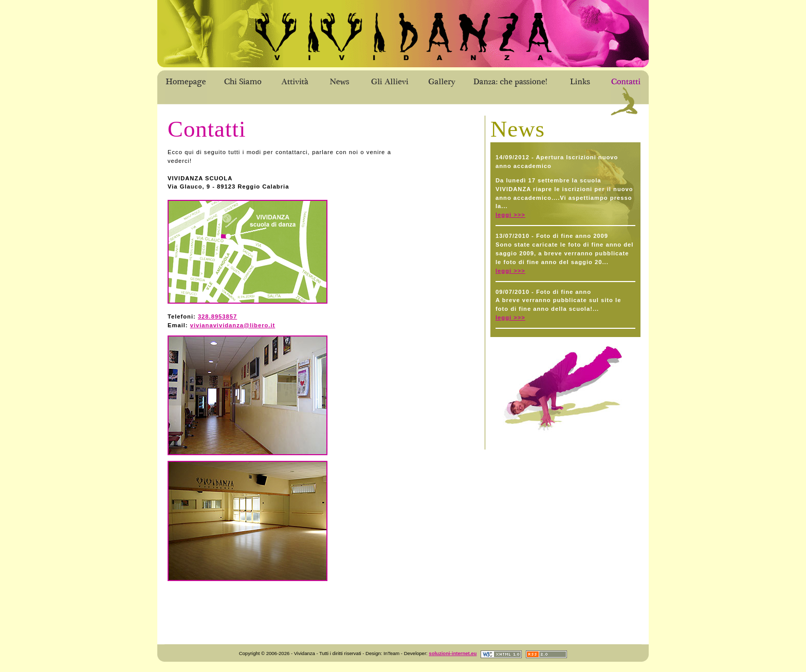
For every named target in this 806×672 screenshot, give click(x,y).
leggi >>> (510, 215)
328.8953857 (217, 316)
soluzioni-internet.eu (453, 653)
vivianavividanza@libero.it (233, 325)
